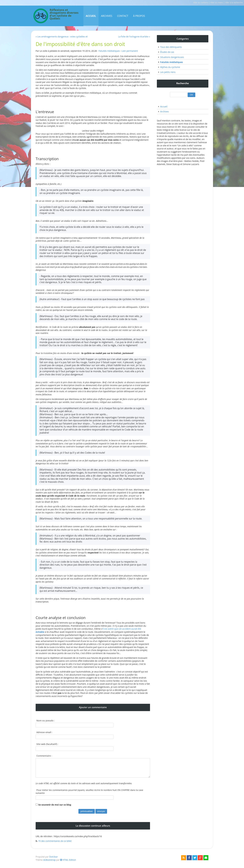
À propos (139, 16)
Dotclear (53, 857)
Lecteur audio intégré (93, 131)
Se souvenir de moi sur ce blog (55, 805)
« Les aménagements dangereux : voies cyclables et (62, 37)
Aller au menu (217, 3)
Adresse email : (44, 732)
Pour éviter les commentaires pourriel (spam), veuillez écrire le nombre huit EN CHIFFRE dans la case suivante (89, 792)
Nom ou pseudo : (46, 721)
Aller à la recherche (234, 3)
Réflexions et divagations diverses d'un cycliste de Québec (64, 14)
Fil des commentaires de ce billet (55, 841)
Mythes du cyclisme (170, 67)
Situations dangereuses (172, 57)
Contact (123, 16)
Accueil (91, 16)
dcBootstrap (49, 860)
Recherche (183, 83)
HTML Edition (68, 860)
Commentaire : (44, 756)
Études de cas (167, 52)
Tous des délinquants (171, 47)
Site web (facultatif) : (47, 744)
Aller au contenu (201, 3)
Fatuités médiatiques (109, 51)
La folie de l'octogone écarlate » (134, 37)
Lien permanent (130, 51)
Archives (107, 16)
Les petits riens (168, 72)
